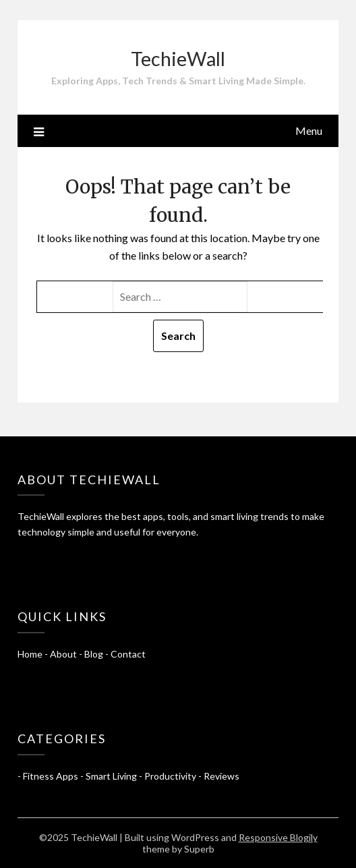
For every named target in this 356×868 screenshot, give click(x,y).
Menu (309, 131)
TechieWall (178, 58)
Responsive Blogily (278, 837)
